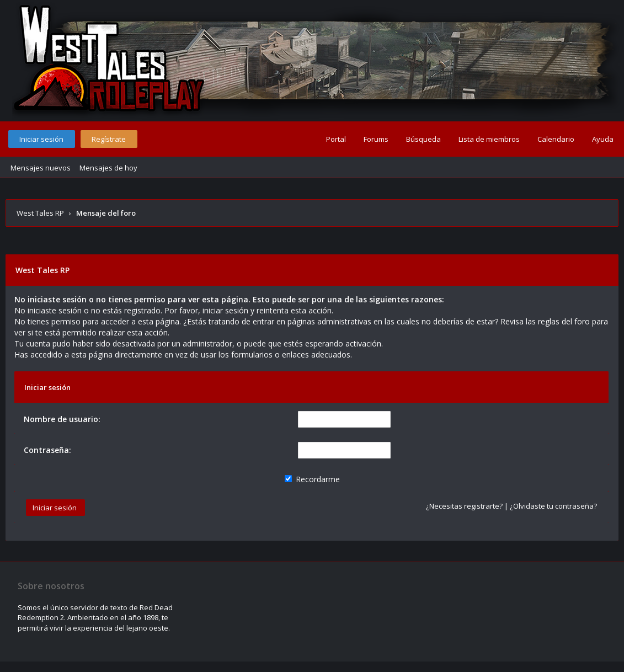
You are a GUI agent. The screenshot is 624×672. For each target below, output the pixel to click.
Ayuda (603, 139)
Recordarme (312, 479)
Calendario (556, 139)
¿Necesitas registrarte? (464, 506)
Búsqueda (423, 139)
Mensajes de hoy (108, 168)
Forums (376, 139)
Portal (336, 139)
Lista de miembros (489, 139)
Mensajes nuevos (41, 168)
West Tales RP (40, 213)
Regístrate (109, 139)
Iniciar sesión (41, 139)
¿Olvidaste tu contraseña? (553, 506)
